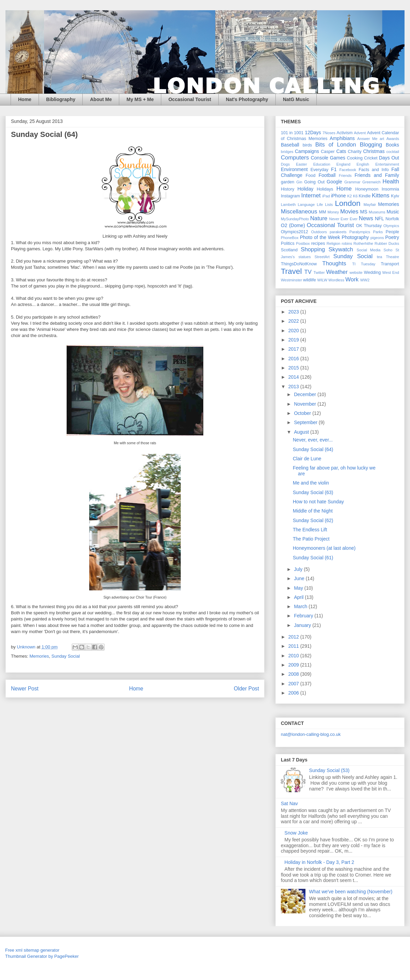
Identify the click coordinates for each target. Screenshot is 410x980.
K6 (355, 196)
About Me (101, 99)
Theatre (392, 257)
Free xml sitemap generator (32, 950)
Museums (377, 212)
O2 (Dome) (293, 225)
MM (323, 212)
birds (307, 145)
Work (352, 279)
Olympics (391, 226)
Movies (349, 212)
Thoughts (334, 263)
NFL (379, 219)
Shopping (313, 249)
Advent (360, 133)
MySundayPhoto (295, 219)
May (299, 588)
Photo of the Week (320, 237)
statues (305, 257)
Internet (311, 195)
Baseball (290, 145)
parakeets (338, 232)
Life (320, 205)
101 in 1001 (292, 133)
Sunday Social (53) (329, 770)
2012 (294, 637)
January (303, 625)
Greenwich (371, 182)
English (363, 164)
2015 (294, 368)
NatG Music (296, 99)
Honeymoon (367, 189)
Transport (390, 264)
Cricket (371, 158)
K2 (350, 196)
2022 (294, 321)
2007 (294, 684)
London (348, 203)
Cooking (355, 158)
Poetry (392, 237)
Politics (288, 243)
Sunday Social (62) (313, 520)
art (382, 139)
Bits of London (336, 145)
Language (306, 205)
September (306, 422)
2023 (294, 312)
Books (392, 145)
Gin (299, 182)
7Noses (329, 133)
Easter (301, 164)
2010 (294, 656)
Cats (341, 151)
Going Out (314, 182)
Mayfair (370, 205)
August (302, 432)
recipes (318, 243)
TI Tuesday (364, 264)
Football (327, 175)
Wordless (336, 280)
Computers (295, 158)
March (301, 606)
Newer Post (25, 689)
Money (333, 212)
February (304, 616)
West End (391, 272)
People (392, 232)
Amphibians (342, 138)
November (305, 404)
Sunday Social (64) (313, 449)
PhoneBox (290, 238)
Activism (345, 133)
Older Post (246, 689)
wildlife (310, 280)
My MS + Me (140, 99)
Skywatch (341, 249)
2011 (294, 646)
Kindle (365, 196)
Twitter (319, 272)
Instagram (290, 196)
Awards (393, 139)
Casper (328, 152)
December (305, 394)
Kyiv (395, 196)
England (343, 164)
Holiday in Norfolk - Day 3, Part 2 (319, 862)
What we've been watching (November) (351, 892)
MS (364, 212)
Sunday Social (66, 656)
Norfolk (392, 219)
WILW (322, 280)
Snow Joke (296, 833)
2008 (294, 674)
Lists (329, 205)
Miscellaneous (299, 212)
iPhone (339, 196)
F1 (334, 169)
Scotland (289, 250)
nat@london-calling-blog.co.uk (311, 734)
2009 (294, 665)
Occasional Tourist (190, 99)
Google (334, 182)
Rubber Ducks (387, 243)
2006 (294, 693)
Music (393, 212)
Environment (294, 169)
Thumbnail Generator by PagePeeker (42, 956)
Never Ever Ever (343, 219)
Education (322, 164)
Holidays (325, 189)
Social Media (369, 250)
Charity (355, 152)
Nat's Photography (247, 99)
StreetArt (322, 257)
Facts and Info (374, 170)
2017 (294, 349)
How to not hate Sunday (318, 502)
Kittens (380, 195)
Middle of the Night (313, 511)
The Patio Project (311, 539)
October (303, 413)
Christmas (374, 151)
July (299, 569)
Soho (388, 250)
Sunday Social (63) (313, 492)
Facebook (348, 170)
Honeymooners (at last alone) (324, 548)
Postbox (303, 243)
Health (391, 181)
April (299, 597)
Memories (39, 656)
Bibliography (61, 99)
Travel (291, 271)
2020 (294, 331)
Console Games (328, 158)
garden (288, 182)
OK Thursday (369, 226)
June (300, 578)
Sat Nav (289, 803)
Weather (337, 272)
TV (308, 272)
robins (347, 243)
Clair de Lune (307, 459)
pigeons (377, 238)
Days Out (389, 158)
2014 (294, 377)
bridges (287, 152)
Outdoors (319, 232)
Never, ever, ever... (313, 440)
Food (311, 176)
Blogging (371, 145)
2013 (294, 387)
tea (380, 257)
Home (25, 99)
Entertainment (387, 164)
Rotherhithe (363, 243)
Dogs (285, 164)
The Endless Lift (310, 530)
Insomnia (390, 189)
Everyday (320, 170)
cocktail (393, 152)
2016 (294, 359)
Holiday (305, 189)
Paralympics (360, 232)
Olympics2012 (295, 232)
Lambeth (288, 205)
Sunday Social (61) (313, 558)
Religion (333, 243)
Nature (319, 218)
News (366, 218)
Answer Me (367, 139)
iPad (326, 196)
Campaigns (307, 151)
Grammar (352, 182)
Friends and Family (377, 175)
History (288, 189)
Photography (355, 237)
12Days (313, 132)
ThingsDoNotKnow (299, 264)
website (356, 272)
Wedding (372, 272)
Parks (378, 232)
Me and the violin (311, 483)
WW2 (365, 280)
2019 (294, 340)
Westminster (291, 280)
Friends (345, 176)
